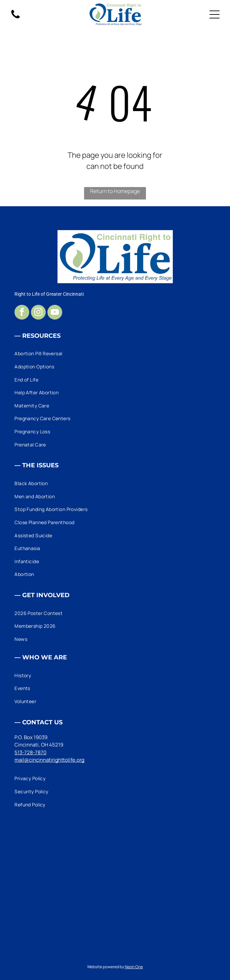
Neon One (134, 967)
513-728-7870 (30, 752)
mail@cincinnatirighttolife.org (49, 760)
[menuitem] (115, 354)
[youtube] (55, 313)
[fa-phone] (15, 18)
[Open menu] (215, 14)
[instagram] (38, 313)
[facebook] (22, 313)
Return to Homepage (115, 191)
